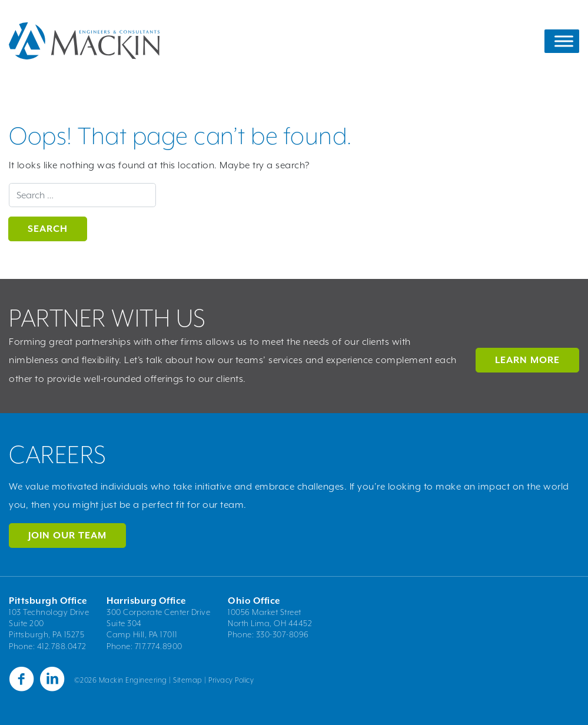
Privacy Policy (231, 680)
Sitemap (188, 680)
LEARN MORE (527, 360)
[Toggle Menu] (564, 41)
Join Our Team (67, 535)
